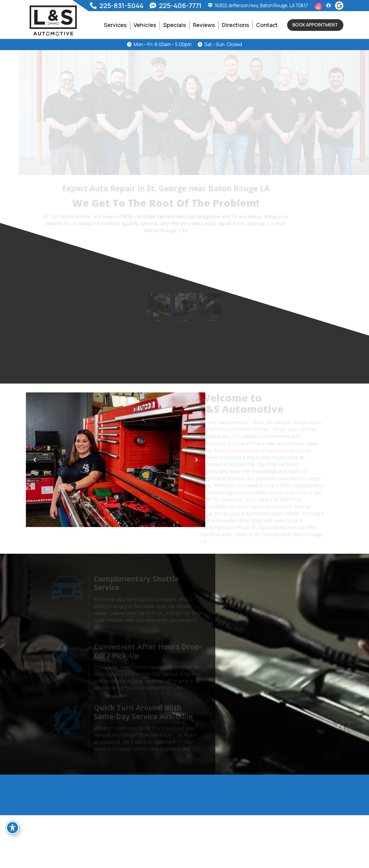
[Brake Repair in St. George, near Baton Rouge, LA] (166, 306)
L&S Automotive (238, 450)
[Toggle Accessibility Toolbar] (13, 828)
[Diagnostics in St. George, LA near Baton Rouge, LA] (203, 306)
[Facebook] (329, 6)
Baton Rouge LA (283, 450)
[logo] (53, 21)
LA (289, 223)
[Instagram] (319, 6)
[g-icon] (339, 6)
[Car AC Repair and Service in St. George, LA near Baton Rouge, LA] (184, 306)
